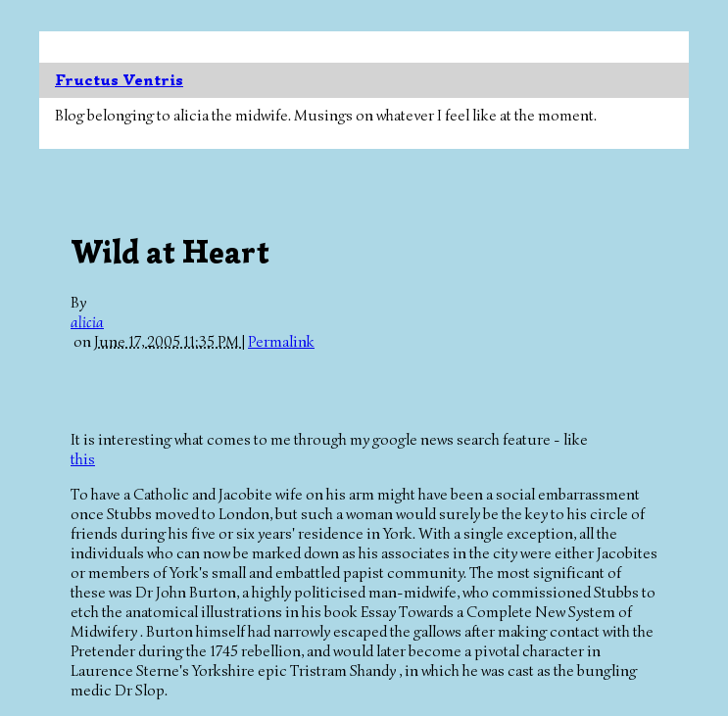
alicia (87, 322)
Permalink (281, 342)
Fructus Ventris (119, 80)
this (83, 459)
